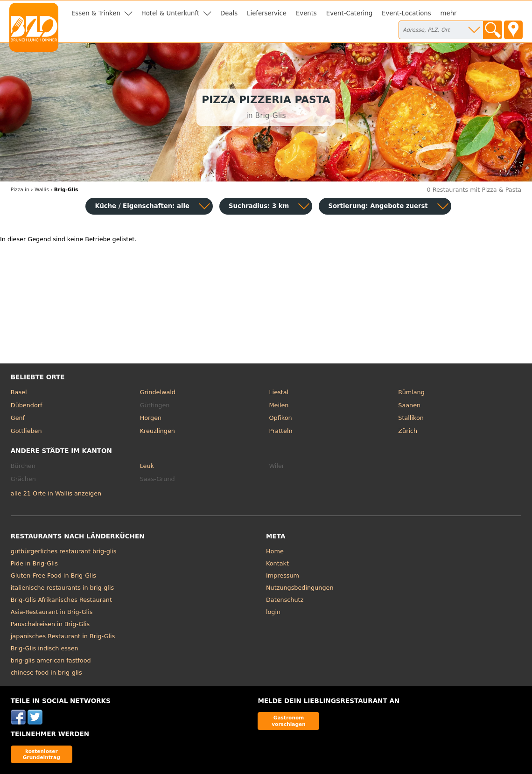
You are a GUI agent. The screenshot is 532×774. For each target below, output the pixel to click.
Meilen (279, 405)
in (20, 190)
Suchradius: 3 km (259, 206)
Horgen (151, 418)
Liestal (279, 392)
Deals (229, 13)
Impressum (283, 575)
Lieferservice (267, 13)
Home (275, 551)
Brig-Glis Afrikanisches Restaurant (61, 600)
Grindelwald (158, 392)
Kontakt (277, 563)
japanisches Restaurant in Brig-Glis (63, 636)
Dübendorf (27, 405)
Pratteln (280, 431)
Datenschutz (285, 600)
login (273, 612)
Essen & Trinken (96, 13)
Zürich (408, 431)
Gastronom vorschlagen (289, 721)
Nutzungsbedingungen (300, 588)
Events (306, 13)
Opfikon (280, 418)
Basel (19, 392)
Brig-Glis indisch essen (45, 648)
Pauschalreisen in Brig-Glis (50, 624)
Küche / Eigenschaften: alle (142, 206)
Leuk (147, 466)
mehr (449, 13)
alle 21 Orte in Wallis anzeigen (56, 493)
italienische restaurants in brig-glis (62, 588)
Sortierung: (378, 206)
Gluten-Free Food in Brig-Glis (53, 575)
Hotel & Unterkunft (170, 13)
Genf (18, 418)
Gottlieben (26, 431)
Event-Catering (349, 13)
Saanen (409, 405)
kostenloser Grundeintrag (42, 754)
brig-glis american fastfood (51, 660)
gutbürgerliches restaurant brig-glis (64, 551)
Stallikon (411, 418)
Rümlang (411, 392)
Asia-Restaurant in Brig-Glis (52, 612)
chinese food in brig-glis (46, 673)
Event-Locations (406, 13)
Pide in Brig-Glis (34, 563)
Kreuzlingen (157, 431)
